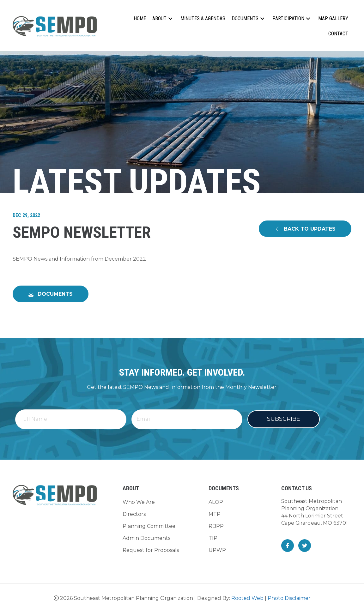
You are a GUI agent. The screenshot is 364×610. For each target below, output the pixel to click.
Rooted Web (247, 596)
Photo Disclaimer (289, 596)
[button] (170, 19)
